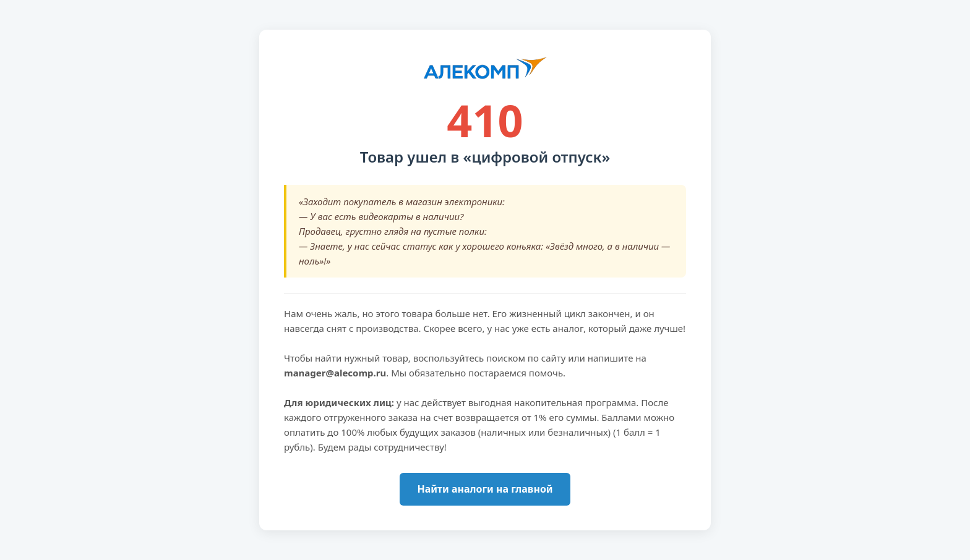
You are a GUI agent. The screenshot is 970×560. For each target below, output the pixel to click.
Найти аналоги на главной (485, 489)
